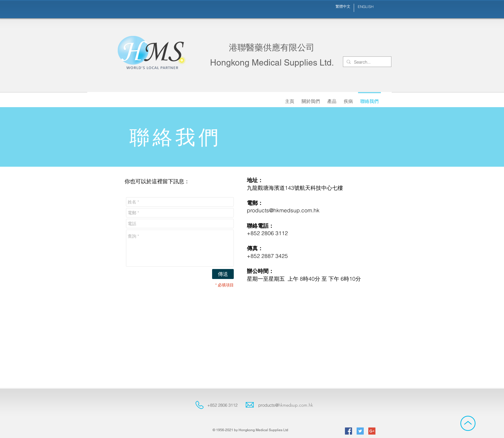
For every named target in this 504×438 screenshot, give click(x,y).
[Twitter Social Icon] (360, 431)
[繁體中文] (343, 6)
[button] (311, 99)
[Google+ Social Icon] (372, 431)
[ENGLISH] (365, 7)
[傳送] (223, 274)
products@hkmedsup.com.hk (283, 210)
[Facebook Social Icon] (348, 431)
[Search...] (367, 62)
